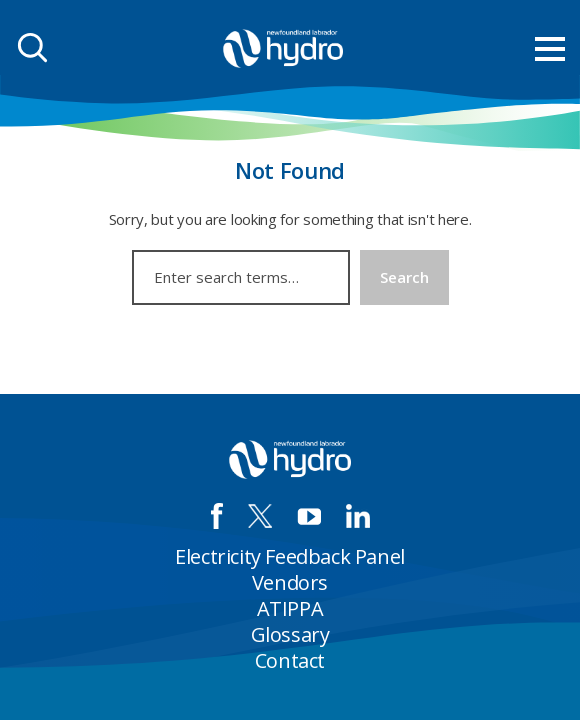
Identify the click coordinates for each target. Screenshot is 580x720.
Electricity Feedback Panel (290, 556)
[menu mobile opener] (550, 49)
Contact (290, 660)
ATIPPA (290, 608)
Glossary (290, 634)
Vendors (290, 582)
